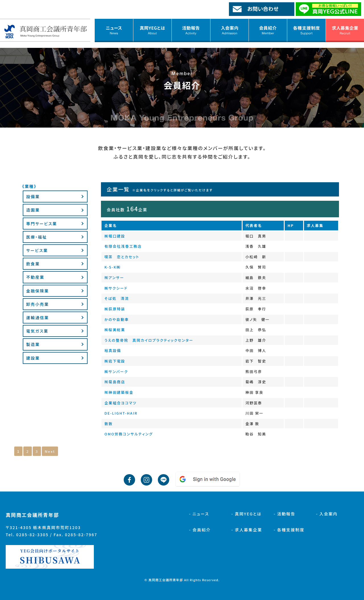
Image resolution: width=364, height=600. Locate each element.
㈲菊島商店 (115, 382)
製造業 (33, 344)
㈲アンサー (114, 278)
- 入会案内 (327, 514)
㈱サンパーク (116, 371)
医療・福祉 (37, 237)
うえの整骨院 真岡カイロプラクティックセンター (149, 340)
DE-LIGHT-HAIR (121, 413)
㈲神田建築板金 (119, 392)
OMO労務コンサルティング (129, 434)
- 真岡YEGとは (247, 514)
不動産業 (35, 277)
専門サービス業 (42, 224)
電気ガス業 (37, 331)
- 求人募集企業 (247, 530)
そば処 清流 (117, 298)
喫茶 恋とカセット (122, 257)
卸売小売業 (38, 304)
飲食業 (33, 264)
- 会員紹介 (200, 530)
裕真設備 (113, 350)
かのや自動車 (117, 319)
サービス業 (37, 250)
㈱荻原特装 (115, 309)
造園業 (33, 210)
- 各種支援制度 (289, 530)
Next (50, 451)
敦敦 (108, 424)
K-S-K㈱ (112, 267)
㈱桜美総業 (115, 330)
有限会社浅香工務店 (123, 246)
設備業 (33, 196)
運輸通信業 (38, 318)
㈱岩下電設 (115, 361)
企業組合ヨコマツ (120, 403)
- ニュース (199, 514)
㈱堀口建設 (115, 236)
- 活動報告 (284, 514)
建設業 (33, 358)
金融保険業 (38, 291)
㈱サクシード (116, 288)
